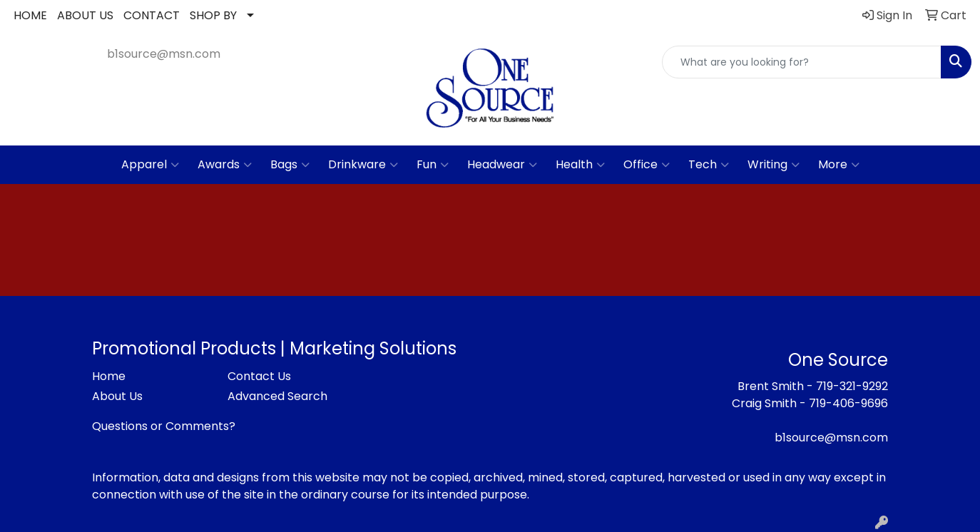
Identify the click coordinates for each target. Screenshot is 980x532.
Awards (225, 165)
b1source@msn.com (164, 54)
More (839, 165)
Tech (709, 165)
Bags (290, 165)
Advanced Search (277, 396)
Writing (774, 165)
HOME (30, 15)
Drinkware (363, 165)
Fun (433, 165)
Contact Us (259, 376)
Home (109, 376)
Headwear (502, 165)
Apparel (150, 165)
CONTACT (152, 15)
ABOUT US (85, 15)
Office (647, 165)
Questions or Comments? (164, 426)
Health (580, 165)
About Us (117, 396)
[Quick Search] (802, 62)
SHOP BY (213, 15)
